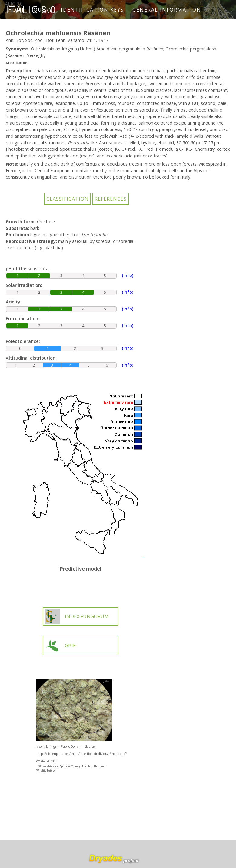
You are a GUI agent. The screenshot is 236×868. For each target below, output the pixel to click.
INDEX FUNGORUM (77, 617)
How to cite (30, 29)
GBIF (60, 645)
